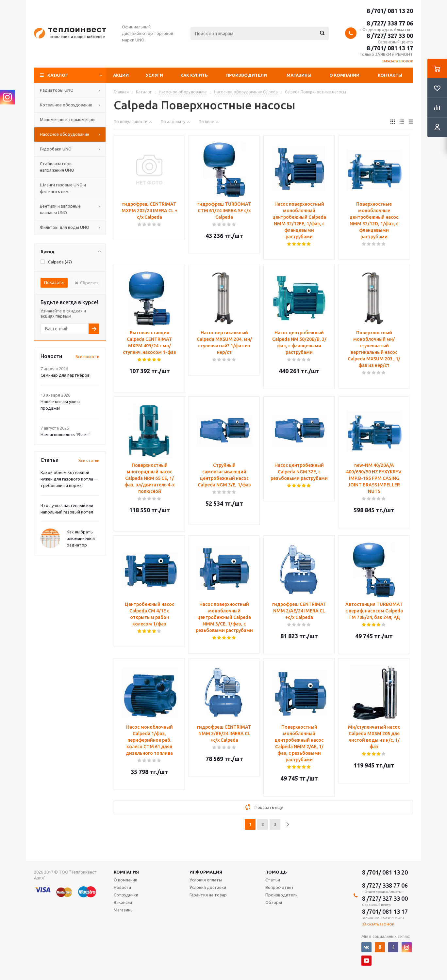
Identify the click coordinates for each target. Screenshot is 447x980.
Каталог (58, 75)
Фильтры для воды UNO (65, 227)
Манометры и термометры (68, 119)
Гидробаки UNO (56, 149)
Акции (121, 75)
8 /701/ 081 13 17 (390, 48)
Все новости (87, 357)
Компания (126, 872)
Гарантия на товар (208, 895)
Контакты (390, 75)
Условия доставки (208, 887)
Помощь (276, 872)
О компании (344, 75)
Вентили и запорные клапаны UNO (60, 209)
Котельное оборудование (66, 105)
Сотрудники (126, 895)
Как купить (194, 75)
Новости (122, 887)
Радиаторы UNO (57, 90)
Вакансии (123, 902)
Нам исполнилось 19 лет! (65, 435)
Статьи (273, 880)
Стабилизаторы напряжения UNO (57, 167)
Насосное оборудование (65, 134)
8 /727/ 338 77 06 (390, 23)
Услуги (154, 75)
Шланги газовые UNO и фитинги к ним (63, 188)
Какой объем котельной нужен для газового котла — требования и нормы (69, 479)
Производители (247, 75)
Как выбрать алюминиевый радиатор (81, 538)
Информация (206, 872)
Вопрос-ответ (280, 887)
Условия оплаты (206, 880)
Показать (54, 282)
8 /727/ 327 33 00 (390, 36)
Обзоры (274, 902)
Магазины (299, 75)
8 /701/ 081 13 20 (390, 11)
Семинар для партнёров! (66, 375)
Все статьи (89, 460)
